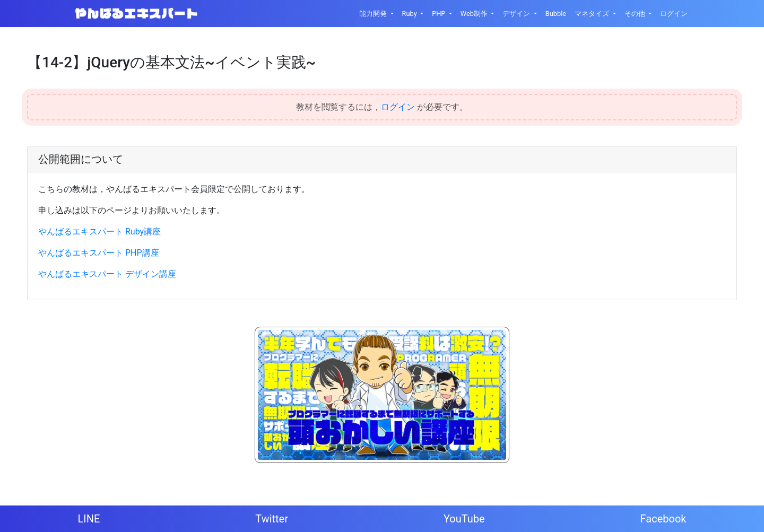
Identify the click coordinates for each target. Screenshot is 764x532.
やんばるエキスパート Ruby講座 (99, 232)
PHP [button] (439, 14)
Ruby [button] (410, 14)
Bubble (556, 14)
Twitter (272, 519)
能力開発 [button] (374, 14)
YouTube (464, 519)
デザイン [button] (517, 14)
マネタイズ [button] (593, 14)
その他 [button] (636, 14)
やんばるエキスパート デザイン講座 (107, 274)
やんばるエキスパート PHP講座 (99, 253)
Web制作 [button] (475, 14)
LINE (89, 519)
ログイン (674, 14)
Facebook (663, 519)
